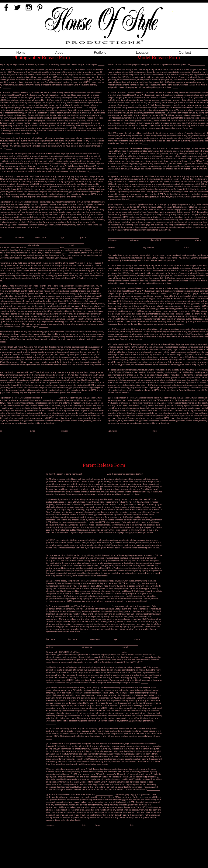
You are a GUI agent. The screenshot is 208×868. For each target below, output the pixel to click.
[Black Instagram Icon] (29, 7)
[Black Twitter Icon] (17, 7)
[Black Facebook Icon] (6, 7)
